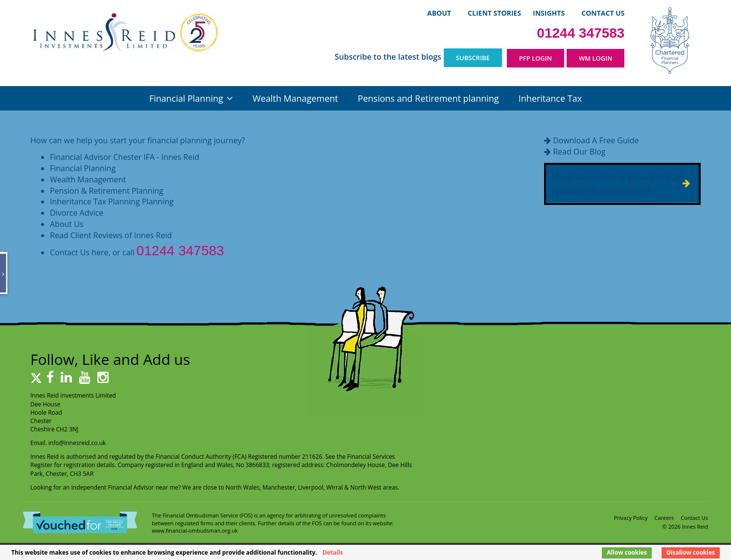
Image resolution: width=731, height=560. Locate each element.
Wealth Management (295, 98)
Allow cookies (627, 552)
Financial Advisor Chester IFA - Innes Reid (125, 157)
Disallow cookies (691, 552)
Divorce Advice (77, 213)
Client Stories (494, 13)
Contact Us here (79, 252)
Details (333, 552)
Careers (664, 518)
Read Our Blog (579, 152)
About (439, 13)
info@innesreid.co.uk (77, 443)
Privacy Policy (631, 518)
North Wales (242, 487)
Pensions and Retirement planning (428, 98)
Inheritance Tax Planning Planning (112, 202)
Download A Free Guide (596, 140)
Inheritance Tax (550, 98)
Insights (549, 13)
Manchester (279, 487)
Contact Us (603, 13)
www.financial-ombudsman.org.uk (195, 530)
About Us (67, 224)
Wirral (335, 487)
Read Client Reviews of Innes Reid (111, 235)
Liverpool (311, 487)
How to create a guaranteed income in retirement (617, 183)
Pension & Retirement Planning (107, 191)
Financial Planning (186, 98)
